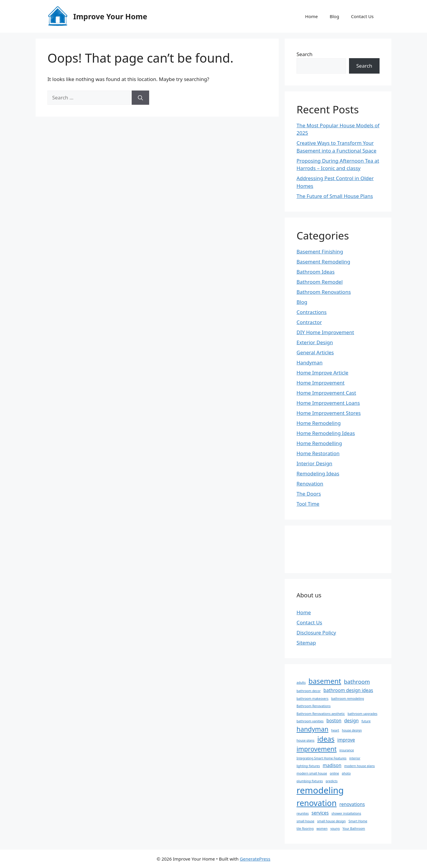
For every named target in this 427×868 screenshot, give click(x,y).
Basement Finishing (320, 251)
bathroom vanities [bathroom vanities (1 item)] (310, 721)
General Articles (315, 352)
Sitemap (306, 643)
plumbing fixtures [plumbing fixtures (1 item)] (310, 781)
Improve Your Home (110, 16)
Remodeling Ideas (318, 473)
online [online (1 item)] (334, 773)
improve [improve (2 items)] (346, 740)
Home (312, 16)
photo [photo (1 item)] (346, 773)
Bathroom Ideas (316, 272)
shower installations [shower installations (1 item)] (346, 813)
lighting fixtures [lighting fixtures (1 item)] (308, 766)
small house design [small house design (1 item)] (331, 821)
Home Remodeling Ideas (326, 433)
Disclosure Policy (316, 633)
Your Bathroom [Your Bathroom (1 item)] (354, 829)
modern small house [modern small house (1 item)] (312, 773)
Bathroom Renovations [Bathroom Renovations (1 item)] (314, 706)
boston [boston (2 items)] (334, 721)
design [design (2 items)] (352, 721)
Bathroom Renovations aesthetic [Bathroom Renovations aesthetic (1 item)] (321, 714)
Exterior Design (315, 342)
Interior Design (314, 463)
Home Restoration (318, 453)
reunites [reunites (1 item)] (303, 813)
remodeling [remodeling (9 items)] (320, 790)
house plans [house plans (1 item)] (305, 740)
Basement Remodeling (323, 262)
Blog (334, 16)
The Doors (309, 494)
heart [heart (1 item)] (335, 730)
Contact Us (362, 16)
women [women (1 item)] (322, 829)
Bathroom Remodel (320, 282)
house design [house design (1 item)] (352, 730)
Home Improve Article (322, 373)
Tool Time (308, 504)
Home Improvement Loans (328, 403)
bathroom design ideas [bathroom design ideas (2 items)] (348, 690)
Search (305, 54)
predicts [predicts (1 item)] (332, 781)
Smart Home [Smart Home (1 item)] (358, 821)
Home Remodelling (319, 443)
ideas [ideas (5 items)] (326, 739)
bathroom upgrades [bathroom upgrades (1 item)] (362, 714)
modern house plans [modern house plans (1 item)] (360, 766)
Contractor (309, 322)
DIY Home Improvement (325, 332)
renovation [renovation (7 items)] (317, 803)
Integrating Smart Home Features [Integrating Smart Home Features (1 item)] (321, 758)
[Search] (140, 98)
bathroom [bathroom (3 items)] (357, 681)
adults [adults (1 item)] (301, 683)
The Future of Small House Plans (335, 196)
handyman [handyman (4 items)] (312, 729)
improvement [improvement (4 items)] (317, 749)
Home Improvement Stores (329, 413)
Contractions (312, 312)
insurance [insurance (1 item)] (347, 750)
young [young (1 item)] (335, 829)
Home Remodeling (319, 423)
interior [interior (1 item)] (355, 758)
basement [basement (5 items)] (325, 681)
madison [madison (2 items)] (332, 765)
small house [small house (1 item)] (305, 821)
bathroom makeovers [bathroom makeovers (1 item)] (313, 699)
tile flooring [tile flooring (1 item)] (305, 829)
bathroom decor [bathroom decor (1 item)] (309, 691)
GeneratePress (255, 859)
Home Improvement (321, 383)
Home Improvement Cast (326, 393)
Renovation (310, 484)
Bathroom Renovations (324, 292)
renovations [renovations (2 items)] (352, 804)
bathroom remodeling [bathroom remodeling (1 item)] (348, 699)
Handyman (310, 362)
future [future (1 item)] (366, 721)
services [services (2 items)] (320, 813)
